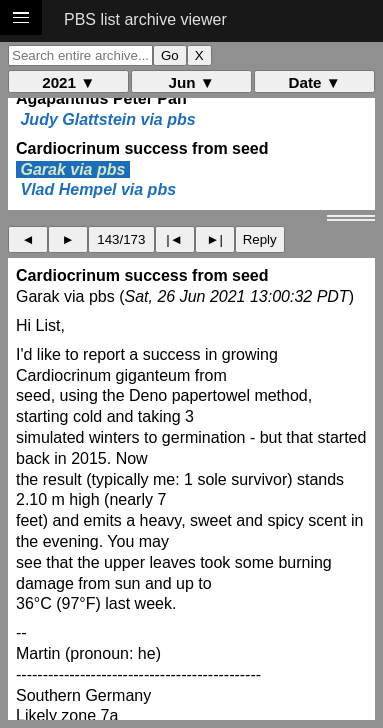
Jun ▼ (192, 82)
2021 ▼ (68, 82)
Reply (260, 239)
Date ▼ (315, 82)
